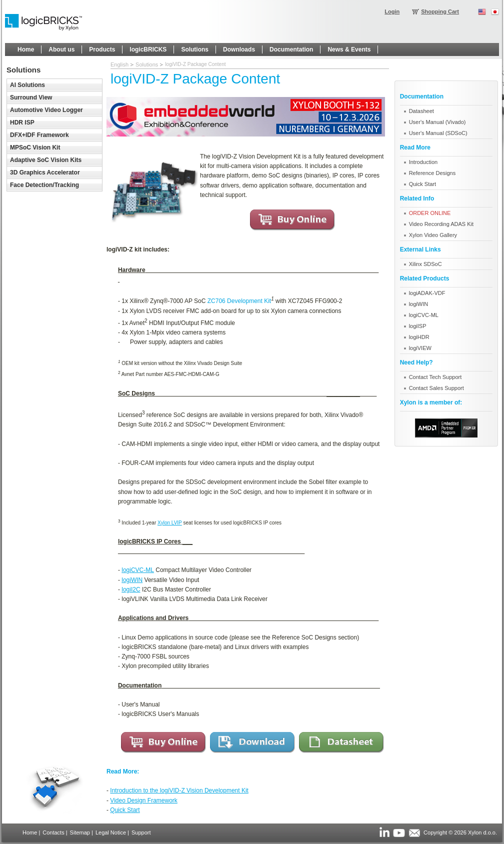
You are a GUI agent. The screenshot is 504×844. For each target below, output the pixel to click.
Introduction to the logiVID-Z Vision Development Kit (179, 790)
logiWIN (132, 580)
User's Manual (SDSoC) (438, 133)
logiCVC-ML (138, 570)
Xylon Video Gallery (433, 235)
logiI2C (131, 589)
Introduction (423, 162)
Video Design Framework (144, 800)
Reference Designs (432, 173)
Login (392, 11)
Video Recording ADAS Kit (441, 224)
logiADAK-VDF (427, 293)
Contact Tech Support (435, 377)
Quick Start (125, 810)
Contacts (53, 832)
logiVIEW (420, 348)
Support (141, 832)
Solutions (147, 64)
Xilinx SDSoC (425, 264)
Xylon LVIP (170, 523)
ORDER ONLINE (430, 213)
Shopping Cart (440, 11)
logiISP (418, 326)
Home (30, 832)
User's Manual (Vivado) (437, 122)
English (119, 64)
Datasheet (421, 111)
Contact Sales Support (436, 388)
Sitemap (80, 832)
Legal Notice (111, 832)
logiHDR (419, 337)
